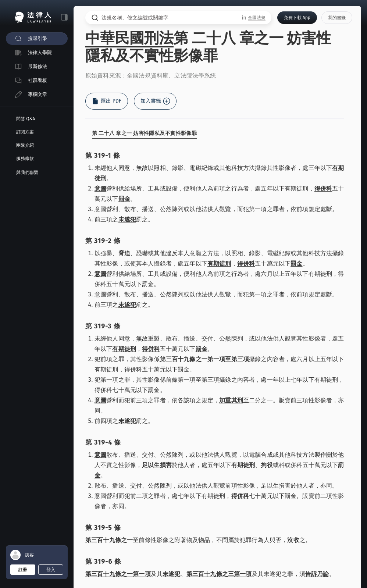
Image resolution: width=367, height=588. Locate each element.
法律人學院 (40, 52)
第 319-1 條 (103, 156)
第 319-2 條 (103, 241)
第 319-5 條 (103, 528)
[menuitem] (37, 39)
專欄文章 (38, 94)
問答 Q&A (26, 119)
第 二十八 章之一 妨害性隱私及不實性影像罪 (144, 133)
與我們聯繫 (27, 172)
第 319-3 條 (103, 326)
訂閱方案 (25, 132)
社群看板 (38, 80)
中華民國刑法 (129, 38)
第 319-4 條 (103, 442)
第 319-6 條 (103, 562)
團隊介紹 (25, 145)
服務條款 (25, 158)
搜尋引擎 (38, 38)
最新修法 (38, 66)
